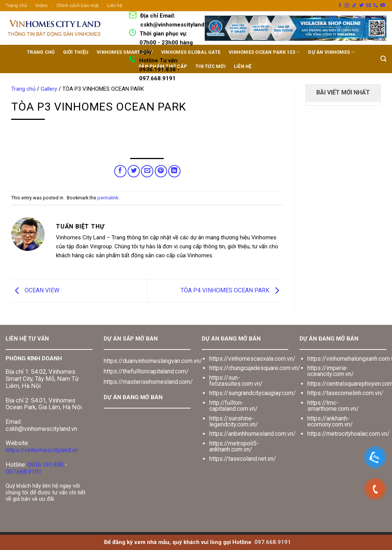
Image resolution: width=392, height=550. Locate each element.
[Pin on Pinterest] (161, 171)
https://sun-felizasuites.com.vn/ (236, 381)
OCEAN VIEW (35, 290)
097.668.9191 (23, 472)
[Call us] (376, 6)
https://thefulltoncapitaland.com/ (146, 371)
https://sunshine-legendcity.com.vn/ (234, 421)
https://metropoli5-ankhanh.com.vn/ (234, 446)
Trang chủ (16, 5)
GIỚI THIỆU (76, 52)
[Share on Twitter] (134, 171)
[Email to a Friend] (147, 171)
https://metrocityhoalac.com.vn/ (349, 434)
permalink (108, 198)
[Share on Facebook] (120, 171)
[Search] (383, 59)
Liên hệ (115, 5)
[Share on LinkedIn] (174, 171)
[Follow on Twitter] (361, 6)
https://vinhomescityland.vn (42, 450)
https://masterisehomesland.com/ (148, 382)
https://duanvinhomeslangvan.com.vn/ (153, 361)
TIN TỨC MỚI (211, 66)
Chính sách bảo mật (78, 5)
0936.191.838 (46, 465)
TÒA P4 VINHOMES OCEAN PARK (232, 290)
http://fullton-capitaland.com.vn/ (233, 406)
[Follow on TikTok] (354, 6)
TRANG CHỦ (41, 52)
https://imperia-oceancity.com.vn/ (331, 371)
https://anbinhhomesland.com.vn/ (253, 434)
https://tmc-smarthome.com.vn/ (333, 406)
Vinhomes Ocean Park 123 (264, 52)
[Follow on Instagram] (347, 6)
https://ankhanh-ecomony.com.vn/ (330, 421)
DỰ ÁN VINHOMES (331, 52)
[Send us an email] (369, 6)
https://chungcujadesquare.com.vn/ (255, 368)
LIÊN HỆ (243, 66)
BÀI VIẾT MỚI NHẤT (343, 92)
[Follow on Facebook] (340, 6)
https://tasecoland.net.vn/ (243, 459)
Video (41, 5)
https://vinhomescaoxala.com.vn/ (252, 359)
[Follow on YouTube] (383, 6)
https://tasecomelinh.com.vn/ (345, 393)
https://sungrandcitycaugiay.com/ (253, 393)
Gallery (49, 89)
